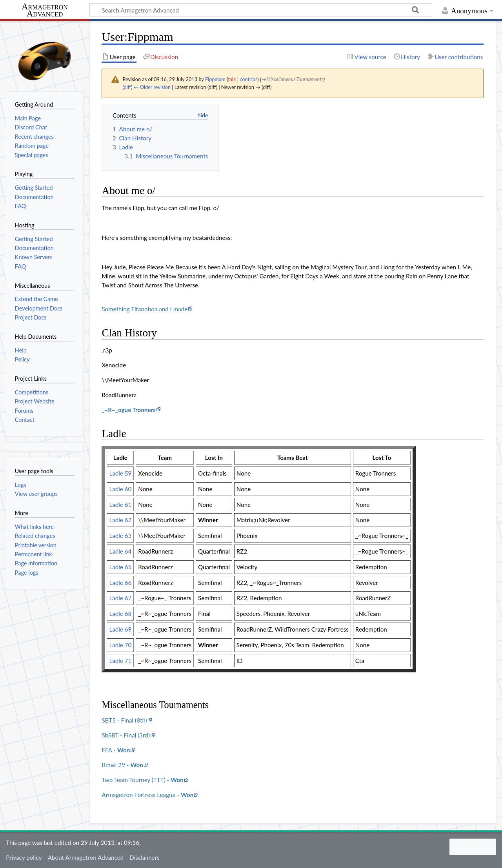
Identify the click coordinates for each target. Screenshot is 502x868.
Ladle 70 (120, 645)
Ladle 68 (120, 614)
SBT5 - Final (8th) (124, 720)
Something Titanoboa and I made (145, 309)
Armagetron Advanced (45, 10)
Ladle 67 (120, 598)
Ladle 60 (120, 489)
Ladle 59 (120, 473)
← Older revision (152, 87)
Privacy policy (24, 857)
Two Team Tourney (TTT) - (142, 780)
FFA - (116, 750)
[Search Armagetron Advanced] (261, 10)
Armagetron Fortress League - (147, 795)
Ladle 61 (120, 505)
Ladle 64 (120, 551)
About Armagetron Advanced (86, 857)
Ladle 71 (120, 661)
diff (127, 87)
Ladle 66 (120, 583)
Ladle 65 (120, 567)
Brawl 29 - (122, 765)
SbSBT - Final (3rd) (126, 735)
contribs (248, 79)
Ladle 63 (120, 536)
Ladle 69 (120, 629)
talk (232, 79)
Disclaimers (144, 857)
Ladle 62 (120, 520)
